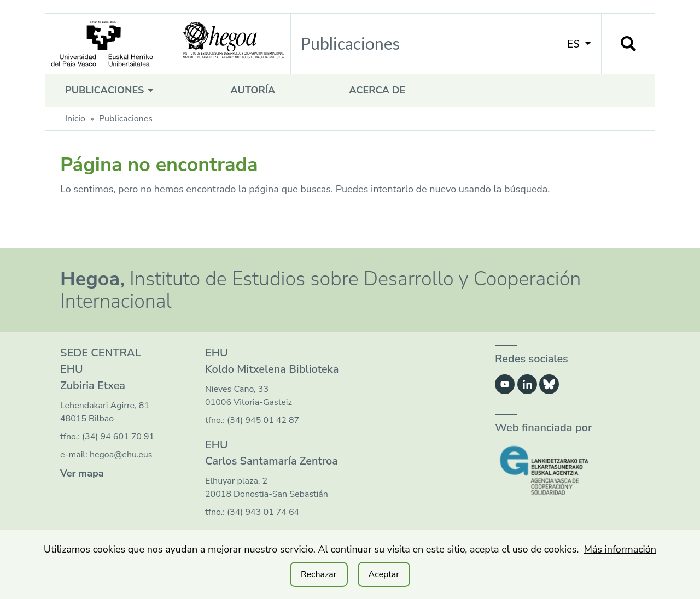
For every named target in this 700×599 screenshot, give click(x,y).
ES (579, 43)
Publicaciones (111, 90)
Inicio (75, 119)
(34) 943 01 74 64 (263, 512)
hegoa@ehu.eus (121, 455)
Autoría (253, 90)
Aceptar (384, 574)
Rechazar (319, 574)
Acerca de (377, 90)
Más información (620, 549)
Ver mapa (82, 473)
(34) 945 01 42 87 (263, 420)
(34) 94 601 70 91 (118, 437)
